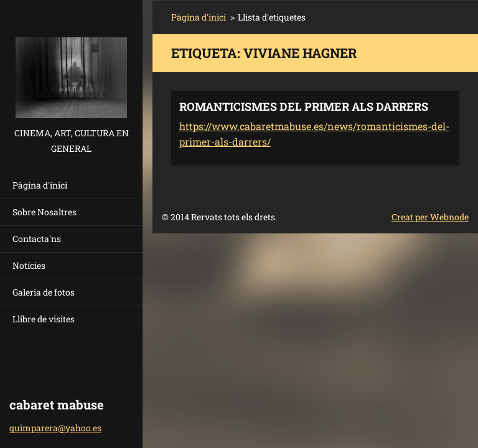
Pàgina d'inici (40, 185)
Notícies (29, 265)
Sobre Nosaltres (45, 212)
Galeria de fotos (44, 292)
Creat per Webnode (430, 217)
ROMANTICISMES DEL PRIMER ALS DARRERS (304, 106)
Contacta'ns (37, 239)
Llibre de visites (44, 319)
